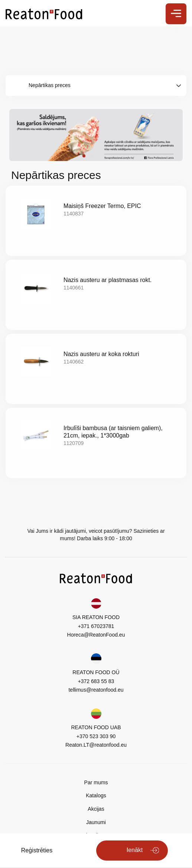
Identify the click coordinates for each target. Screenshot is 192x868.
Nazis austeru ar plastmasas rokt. (108, 280)
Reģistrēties (37, 850)
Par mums (96, 782)
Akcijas (96, 809)
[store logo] (44, 13)
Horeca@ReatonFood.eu (96, 635)
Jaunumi (96, 822)
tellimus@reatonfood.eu (96, 690)
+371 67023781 (96, 626)
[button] (84, 156)
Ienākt (135, 850)
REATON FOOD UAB (96, 727)
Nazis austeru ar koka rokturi (101, 354)
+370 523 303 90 (96, 736)
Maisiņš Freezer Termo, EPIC (102, 206)
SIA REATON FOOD (96, 617)
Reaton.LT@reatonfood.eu (96, 745)
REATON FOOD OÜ (96, 672)
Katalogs (96, 795)
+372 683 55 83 (96, 681)
